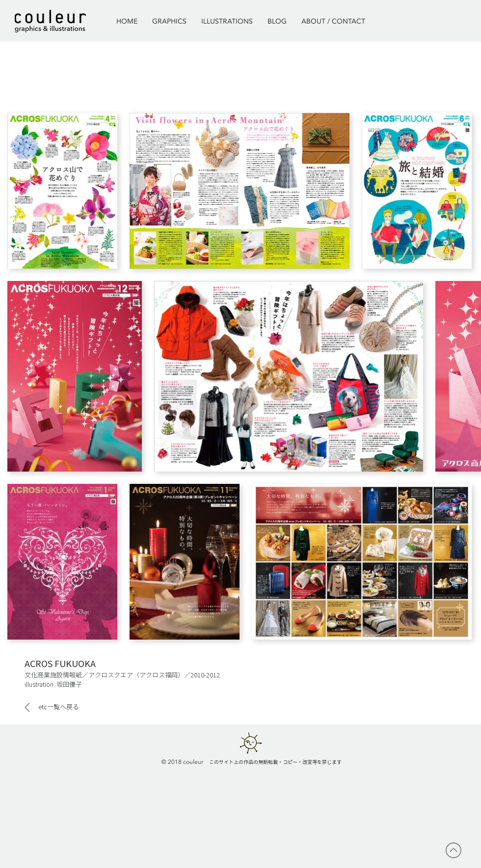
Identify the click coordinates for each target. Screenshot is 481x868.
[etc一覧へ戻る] (55, 707)
